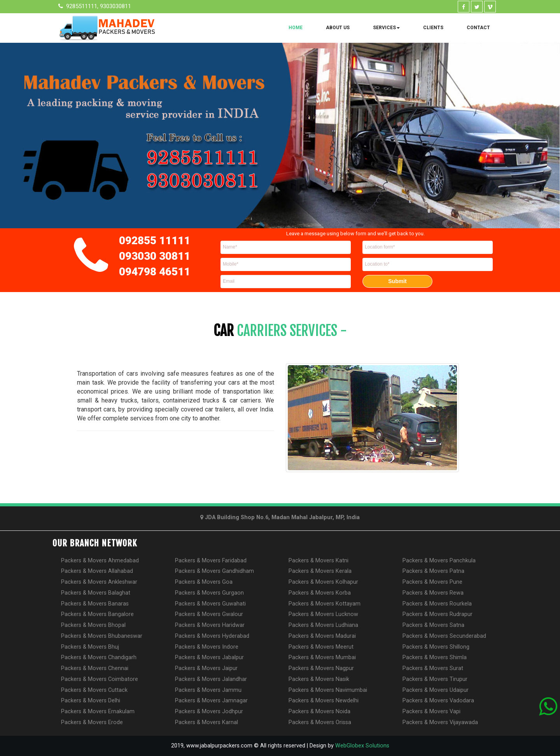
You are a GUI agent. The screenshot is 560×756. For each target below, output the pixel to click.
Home (296, 28)
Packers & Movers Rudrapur (437, 614)
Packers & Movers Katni (318, 561)
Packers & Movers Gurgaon (209, 593)
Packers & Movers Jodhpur (209, 711)
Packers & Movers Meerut (321, 647)
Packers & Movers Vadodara (438, 701)
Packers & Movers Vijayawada (440, 722)
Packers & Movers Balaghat (96, 593)
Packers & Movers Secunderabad (444, 636)
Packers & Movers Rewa (433, 593)
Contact (478, 28)
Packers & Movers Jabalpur (209, 657)
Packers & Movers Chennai (95, 668)
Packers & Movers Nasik (319, 679)
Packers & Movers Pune (432, 582)
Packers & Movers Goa (204, 582)
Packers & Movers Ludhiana (323, 625)
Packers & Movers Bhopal (93, 625)
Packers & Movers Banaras (95, 604)
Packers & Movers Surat (433, 668)
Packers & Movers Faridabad (211, 561)
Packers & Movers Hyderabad (212, 636)
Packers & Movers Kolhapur (323, 582)
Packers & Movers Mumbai (322, 657)
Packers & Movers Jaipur (206, 668)
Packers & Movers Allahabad (97, 571)
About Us (338, 28)
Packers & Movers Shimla (435, 657)
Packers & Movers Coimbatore (100, 679)
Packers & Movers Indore (207, 647)
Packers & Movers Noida (319, 711)
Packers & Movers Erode (92, 722)
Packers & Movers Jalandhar (211, 679)
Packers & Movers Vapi (431, 711)
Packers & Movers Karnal (206, 722)
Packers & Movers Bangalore (97, 614)
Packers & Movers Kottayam (325, 604)
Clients (433, 28)
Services (386, 28)
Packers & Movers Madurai (322, 636)
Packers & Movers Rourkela (437, 604)
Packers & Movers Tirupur (435, 679)
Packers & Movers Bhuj (90, 647)
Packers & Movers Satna (433, 625)
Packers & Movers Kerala (320, 571)
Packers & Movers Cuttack (94, 690)
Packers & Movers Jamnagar (211, 701)
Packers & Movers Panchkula (439, 561)
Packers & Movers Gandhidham (214, 571)
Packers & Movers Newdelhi (324, 701)
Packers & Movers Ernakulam (98, 711)
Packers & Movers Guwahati (210, 604)
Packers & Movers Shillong (436, 647)
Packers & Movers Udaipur (436, 690)
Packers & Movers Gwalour (209, 614)
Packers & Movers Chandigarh (99, 657)
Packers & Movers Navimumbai (328, 690)
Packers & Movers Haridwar (210, 625)
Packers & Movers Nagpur (321, 668)
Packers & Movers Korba (320, 593)
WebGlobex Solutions (362, 746)
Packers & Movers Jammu (208, 690)
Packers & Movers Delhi (91, 701)
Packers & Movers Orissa (320, 722)
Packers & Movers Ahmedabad (100, 561)
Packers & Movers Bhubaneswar (102, 636)
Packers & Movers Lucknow (323, 614)
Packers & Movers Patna (433, 571)
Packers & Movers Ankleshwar (99, 582)
